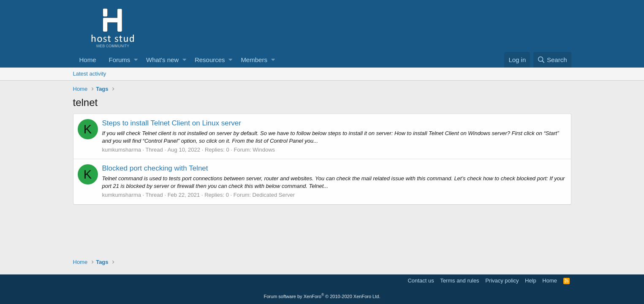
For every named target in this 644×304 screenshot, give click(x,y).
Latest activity (90, 74)
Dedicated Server (274, 195)
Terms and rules (459, 281)
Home (88, 60)
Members (254, 60)
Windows (264, 150)
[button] (136, 60)
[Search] (552, 60)
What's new (162, 60)
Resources (210, 60)
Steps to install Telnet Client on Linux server (172, 123)
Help (531, 281)
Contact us (421, 281)
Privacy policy (502, 281)
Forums (120, 60)
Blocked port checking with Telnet (155, 168)
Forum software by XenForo (322, 296)
